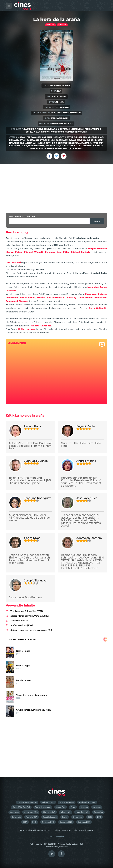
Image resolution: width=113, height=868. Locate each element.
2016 (99, 817)
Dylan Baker (27, 140)
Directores (78, 817)
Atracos (84, 807)
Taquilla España (50, 817)
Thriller (50, 25)
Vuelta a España (67, 802)
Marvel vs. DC (49, 812)
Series (65, 817)
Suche (97, 221)
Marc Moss (56, 113)
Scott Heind (51, 143)
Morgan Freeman (27, 137)
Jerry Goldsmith (60, 118)
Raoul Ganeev (67, 146)
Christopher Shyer (68, 143)
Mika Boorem (57, 140)
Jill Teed (27, 143)
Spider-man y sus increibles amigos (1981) (32, 630)
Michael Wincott (62, 137)
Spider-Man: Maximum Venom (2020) (30, 616)
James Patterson (72, 113)
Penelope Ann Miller (83, 137)
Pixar (73, 807)
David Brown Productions (50, 132)
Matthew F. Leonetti (63, 124)
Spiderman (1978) (19, 621)
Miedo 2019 (65, 812)
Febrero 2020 (48, 802)
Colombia (16, 817)
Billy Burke (87, 140)
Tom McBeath (52, 146)
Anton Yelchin (42, 140)
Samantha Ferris (18, 146)
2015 (90, 817)
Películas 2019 (48, 822)
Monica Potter (45, 137)
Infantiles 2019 (82, 812)
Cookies (56, 830)
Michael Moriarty (81, 252)
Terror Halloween (43, 807)
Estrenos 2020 (66, 822)
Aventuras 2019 (31, 812)
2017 (25, 822)
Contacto (66, 830)
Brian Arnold (62, 148)
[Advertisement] (56, 186)
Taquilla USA (32, 817)
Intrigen (62, 25)
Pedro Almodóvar (87, 802)
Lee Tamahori (62, 107)
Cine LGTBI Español (21, 807)
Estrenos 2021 (84, 822)
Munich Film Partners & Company (57, 298)
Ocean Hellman (36, 146)
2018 (34, 822)
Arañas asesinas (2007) (22, 625)
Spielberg (14, 812)
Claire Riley (76, 148)
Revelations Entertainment (61, 129)
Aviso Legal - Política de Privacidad (35, 830)
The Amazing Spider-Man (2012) (27, 611)
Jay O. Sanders (73, 140)
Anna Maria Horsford (91, 143)
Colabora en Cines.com (83, 830)
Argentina (98, 812)
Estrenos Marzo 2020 (27, 802)
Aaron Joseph (46, 148)
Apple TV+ (60, 807)
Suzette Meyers (84, 146)
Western (97, 807)
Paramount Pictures (35, 129)
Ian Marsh (38, 143)
